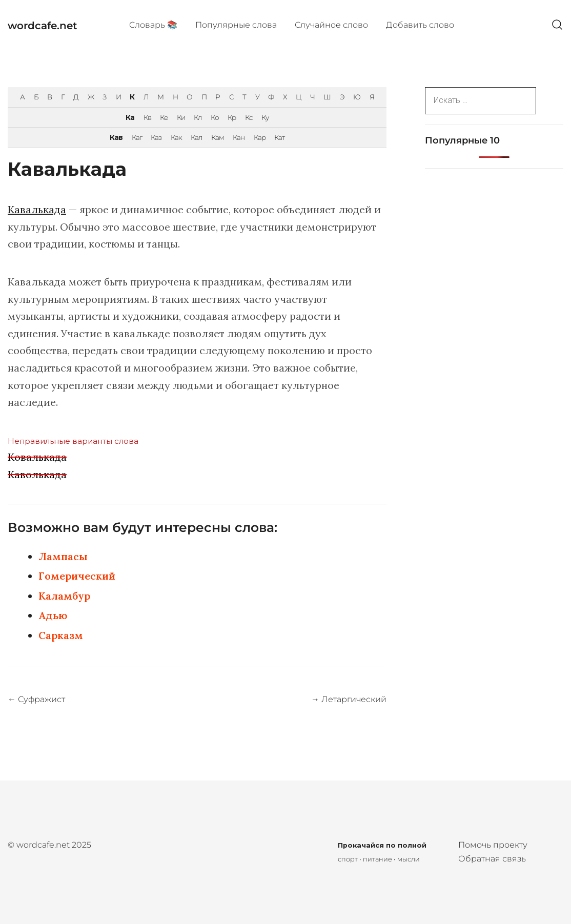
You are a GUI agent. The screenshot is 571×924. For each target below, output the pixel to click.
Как (176, 137)
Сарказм (61, 635)
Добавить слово (420, 25)
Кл (198, 117)
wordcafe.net (42, 26)
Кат (279, 137)
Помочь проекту (493, 845)
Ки (181, 117)
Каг (137, 137)
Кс (249, 117)
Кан (239, 137)
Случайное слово (331, 25)
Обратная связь (492, 859)
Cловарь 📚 (153, 25)
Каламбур (64, 596)
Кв (147, 117)
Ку (265, 117)
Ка (130, 117)
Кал (196, 137)
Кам (218, 137)
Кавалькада (37, 209)
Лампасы (63, 556)
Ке (164, 117)
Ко (215, 117)
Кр (232, 117)
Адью (53, 615)
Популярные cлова (236, 25)
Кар (260, 137)
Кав (116, 137)
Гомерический (77, 576)
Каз (156, 137)
